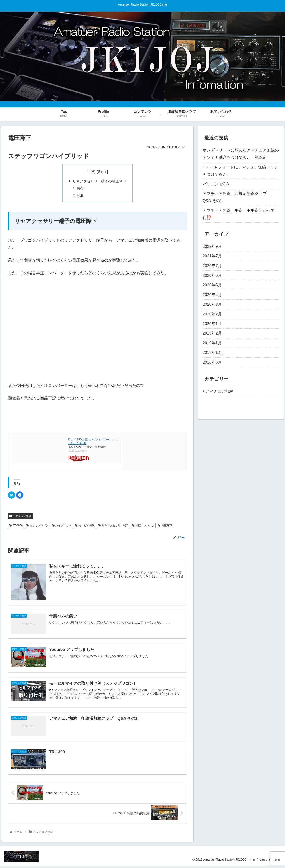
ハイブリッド (62, 526)
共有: (81, 189)
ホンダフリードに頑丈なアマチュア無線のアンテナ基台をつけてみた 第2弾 (241, 154)
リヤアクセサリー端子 (113, 526)
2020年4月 (212, 295)
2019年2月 (212, 333)
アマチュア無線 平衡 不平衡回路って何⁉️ (239, 214)
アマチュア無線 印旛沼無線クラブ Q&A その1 (237, 197)
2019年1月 (212, 343)
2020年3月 (212, 304)
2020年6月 (212, 275)
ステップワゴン (38, 526)
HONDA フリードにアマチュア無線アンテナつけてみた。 (240, 171)
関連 (80, 196)
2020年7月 (212, 266)
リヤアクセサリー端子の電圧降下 (99, 182)
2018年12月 (213, 353)
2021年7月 (212, 256)
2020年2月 (212, 314)
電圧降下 (165, 526)
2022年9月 (212, 246)
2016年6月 (212, 362)
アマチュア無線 (20, 517)
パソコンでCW (216, 184)
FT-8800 (16, 526)
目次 (91, 172)
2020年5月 (212, 285)
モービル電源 (85, 526)
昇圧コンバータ (143, 526)
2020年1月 (212, 324)
